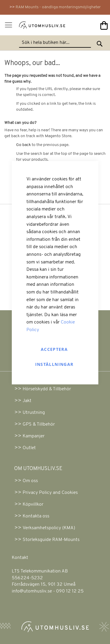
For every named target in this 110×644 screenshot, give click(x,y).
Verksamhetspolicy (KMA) (49, 528)
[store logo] (35, 26)
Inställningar (54, 364)
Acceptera (54, 349)
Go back (23, 145)
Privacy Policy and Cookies (50, 493)
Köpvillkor (33, 504)
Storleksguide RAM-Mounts (51, 540)
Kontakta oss (36, 516)
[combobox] (55, 43)
